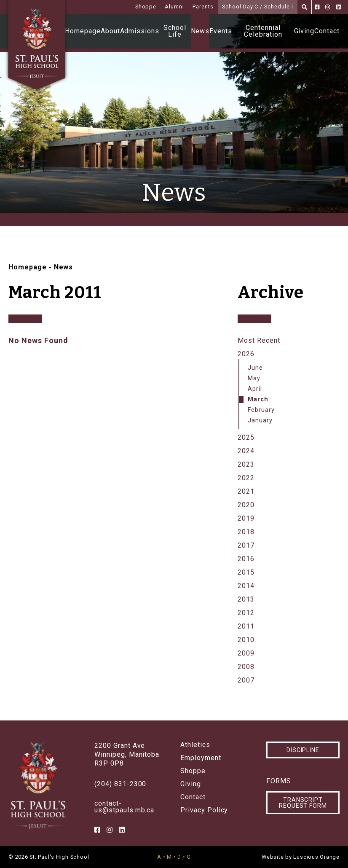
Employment (201, 758)
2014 (246, 586)
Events (221, 31)
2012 (246, 613)
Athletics (195, 745)
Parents (203, 7)
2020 (246, 505)
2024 (246, 451)
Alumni (174, 7)
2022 (246, 478)
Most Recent (259, 340)
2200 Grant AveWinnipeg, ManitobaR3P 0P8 (127, 754)
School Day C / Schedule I (258, 7)
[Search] (304, 7)
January (260, 421)
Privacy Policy (204, 810)
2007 (246, 680)
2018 (246, 532)
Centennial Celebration (263, 31)
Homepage (83, 31)
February (261, 410)
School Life (175, 31)
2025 (246, 437)
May (254, 378)
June (255, 368)
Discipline (303, 750)
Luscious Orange (316, 857)
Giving (304, 31)
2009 (246, 653)
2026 (246, 354)
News (200, 31)
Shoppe (146, 7)
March (258, 399)
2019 (246, 518)
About (110, 31)
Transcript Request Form (303, 803)
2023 (246, 464)
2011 (246, 626)
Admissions (140, 31)
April (255, 389)
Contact (327, 31)
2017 (246, 545)
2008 (246, 667)
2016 (246, 559)
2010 (246, 640)
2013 (246, 599)
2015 (246, 572)
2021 (246, 491)
